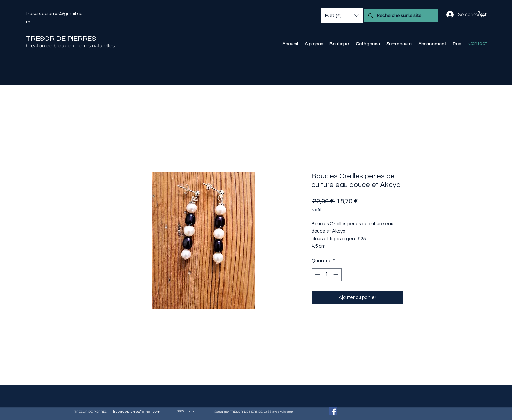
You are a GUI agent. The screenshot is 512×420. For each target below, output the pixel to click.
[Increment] (336, 275)
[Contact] (478, 44)
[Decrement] (317, 275)
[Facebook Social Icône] (333, 411)
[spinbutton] (327, 275)
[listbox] (342, 16)
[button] (482, 14)
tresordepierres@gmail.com (137, 412)
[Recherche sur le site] (400, 16)
